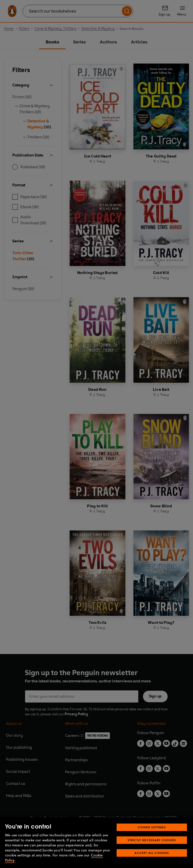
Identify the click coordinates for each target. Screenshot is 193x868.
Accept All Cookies (152, 853)
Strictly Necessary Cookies (152, 840)
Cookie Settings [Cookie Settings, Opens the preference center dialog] (152, 827)
